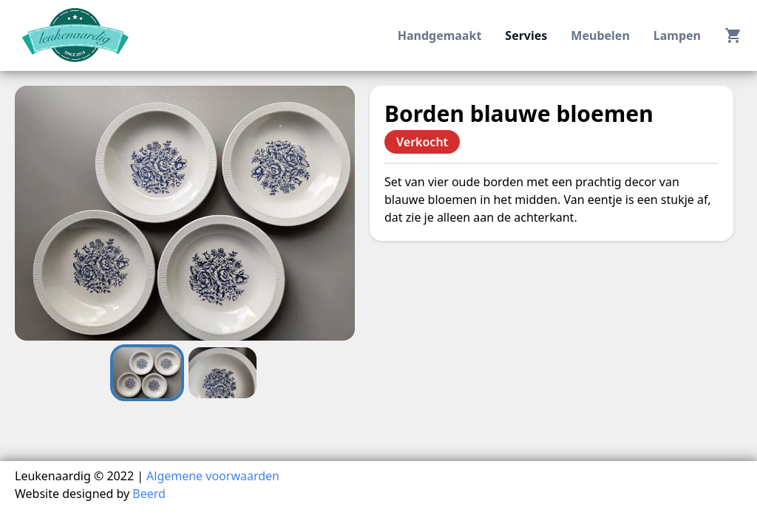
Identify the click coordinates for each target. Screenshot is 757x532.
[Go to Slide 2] (223, 373)
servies (526, 35)
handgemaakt (440, 35)
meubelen (600, 35)
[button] (185, 213)
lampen (677, 35)
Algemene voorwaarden (213, 476)
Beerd (149, 494)
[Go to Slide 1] (147, 373)
